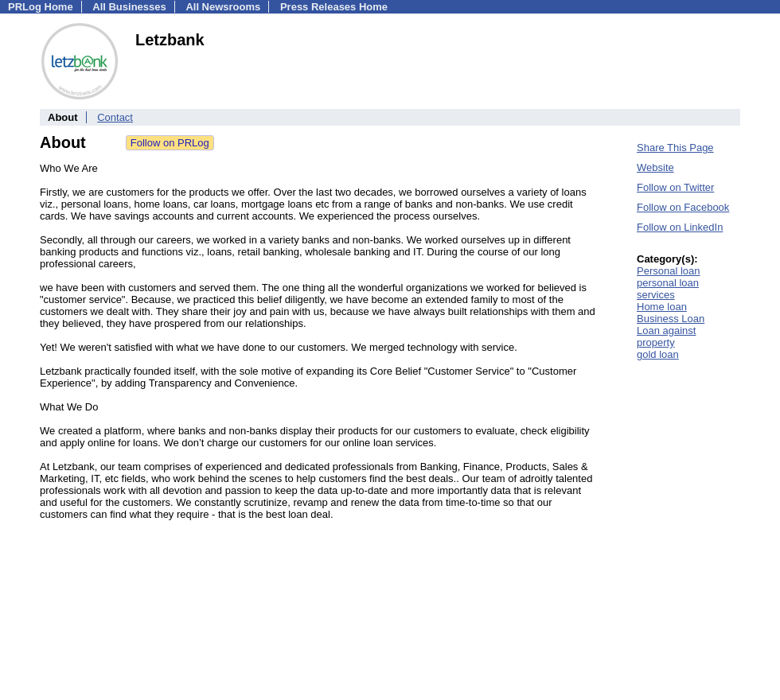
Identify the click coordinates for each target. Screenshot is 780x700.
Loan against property (666, 336)
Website (655, 167)
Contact (115, 117)
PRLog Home (41, 7)
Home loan (662, 307)
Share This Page (675, 148)
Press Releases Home (334, 7)
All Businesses (129, 7)
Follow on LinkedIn (680, 227)
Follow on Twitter (675, 187)
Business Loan (671, 319)
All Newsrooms (223, 7)
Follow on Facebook (683, 207)
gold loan (658, 354)
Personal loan (669, 271)
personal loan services (668, 289)
